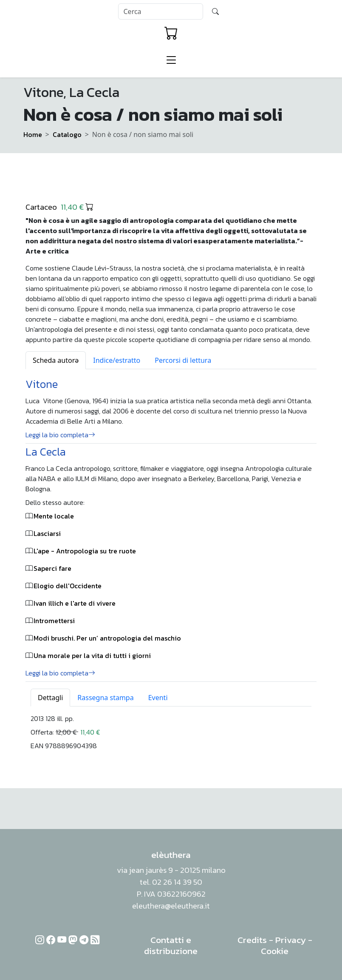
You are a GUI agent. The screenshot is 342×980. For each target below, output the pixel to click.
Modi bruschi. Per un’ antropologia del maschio (107, 638)
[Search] (161, 11)
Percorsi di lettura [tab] (183, 360)
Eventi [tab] (158, 698)
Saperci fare (52, 568)
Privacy (291, 940)
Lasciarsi (47, 533)
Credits (252, 940)
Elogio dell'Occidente (68, 586)
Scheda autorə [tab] (56, 360)
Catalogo (67, 134)
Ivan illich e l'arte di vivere (75, 603)
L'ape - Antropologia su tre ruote (85, 551)
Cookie (275, 951)
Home (33, 134)
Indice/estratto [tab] (117, 360)
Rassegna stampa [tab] (105, 698)
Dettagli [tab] (50, 698)
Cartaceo (59, 207)
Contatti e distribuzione (171, 945)
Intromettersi (54, 621)
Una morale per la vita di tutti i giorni (92, 655)
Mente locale (54, 516)
